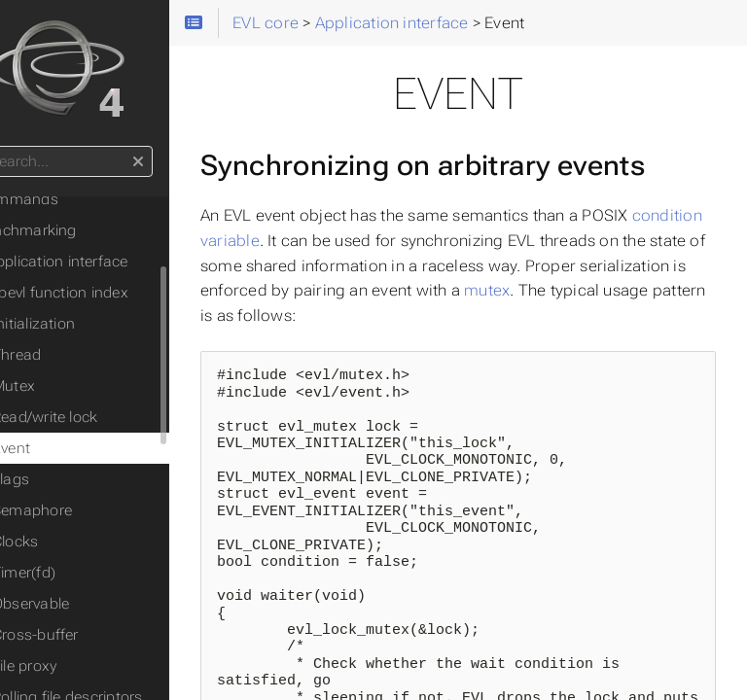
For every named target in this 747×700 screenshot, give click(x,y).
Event (66, 448)
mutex (290, 359)
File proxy (79, 666)
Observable (85, 604)
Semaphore (87, 510)
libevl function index (115, 293)
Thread (71, 355)
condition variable (321, 284)
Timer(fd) (78, 573)
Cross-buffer (90, 635)
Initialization (88, 324)
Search (17, 146)
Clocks (70, 542)
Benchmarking (81, 230)
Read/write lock (99, 417)
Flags (65, 479)
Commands (72, 199)
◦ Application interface (107, 262)
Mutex (68, 386)
